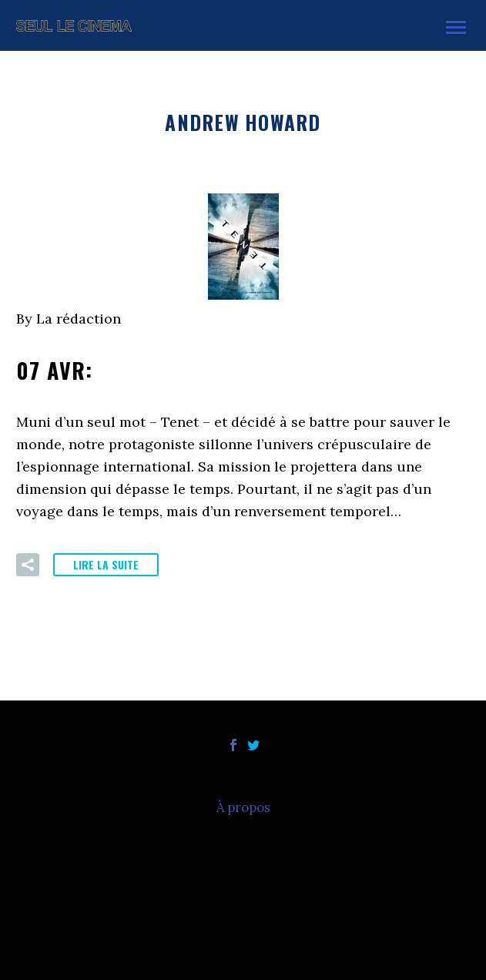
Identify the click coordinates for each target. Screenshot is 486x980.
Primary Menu (456, 27)
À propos (243, 808)
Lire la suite (106, 564)
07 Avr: (87, 370)
